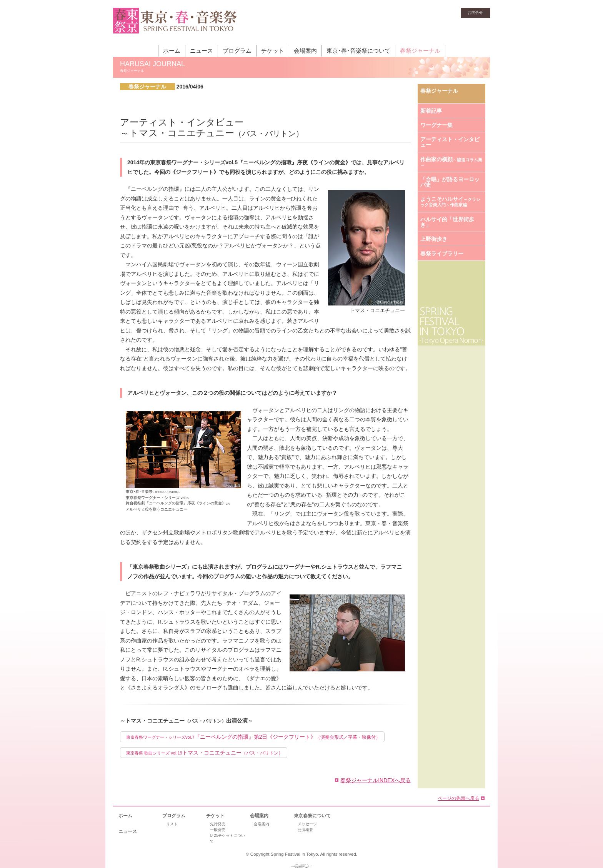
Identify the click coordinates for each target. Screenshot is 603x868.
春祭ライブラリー (442, 254)
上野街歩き (434, 239)
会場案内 (305, 51)
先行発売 (218, 824)
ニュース (202, 51)
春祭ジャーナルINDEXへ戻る (376, 780)
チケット (273, 51)
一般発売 (218, 830)
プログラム (237, 51)
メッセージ (307, 824)
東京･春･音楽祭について (358, 51)
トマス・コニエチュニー (205, 753)
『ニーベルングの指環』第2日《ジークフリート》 (253, 737)
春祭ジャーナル (420, 51)
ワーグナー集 (436, 125)
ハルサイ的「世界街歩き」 (447, 222)
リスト (172, 824)
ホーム (172, 51)
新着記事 (431, 111)
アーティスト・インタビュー (450, 142)
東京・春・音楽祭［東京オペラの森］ (175, 25)
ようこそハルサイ (450, 201)
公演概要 (305, 830)
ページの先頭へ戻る (458, 798)
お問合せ (475, 13)
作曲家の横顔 (451, 162)
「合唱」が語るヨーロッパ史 (450, 182)
